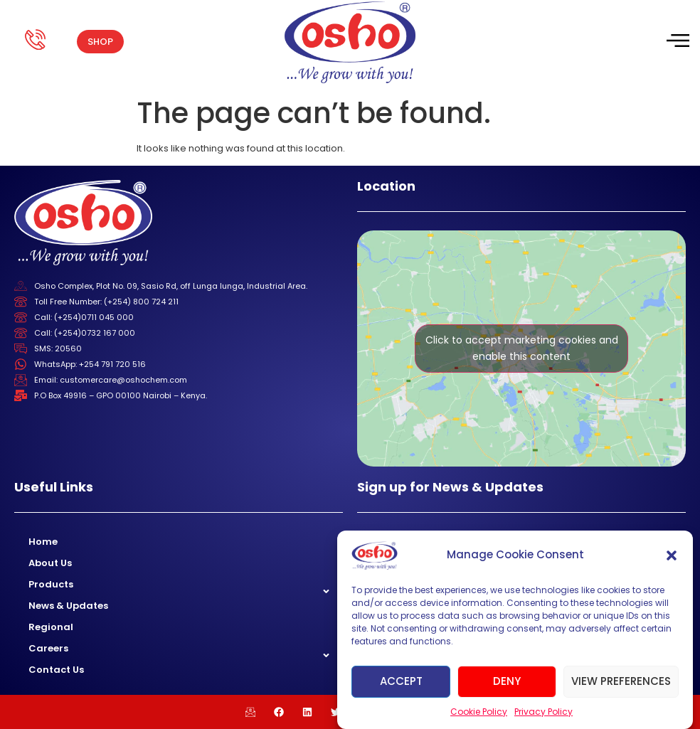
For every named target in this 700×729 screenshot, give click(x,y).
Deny (507, 681)
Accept (401, 681)
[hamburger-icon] (677, 42)
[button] (672, 555)
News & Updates (68, 606)
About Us (50, 563)
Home (43, 542)
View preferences (621, 681)
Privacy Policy (543, 712)
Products (51, 584)
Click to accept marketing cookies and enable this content (522, 348)
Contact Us (56, 670)
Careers (48, 648)
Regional (51, 627)
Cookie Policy (479, 712)
